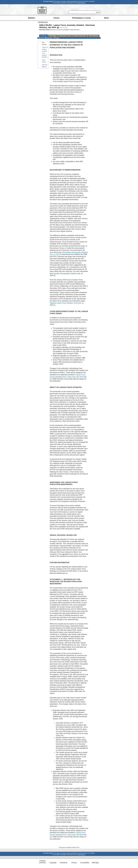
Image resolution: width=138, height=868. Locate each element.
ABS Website (82, 3)
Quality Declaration (62, 28)
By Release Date (43, 22)
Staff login (95, 863)
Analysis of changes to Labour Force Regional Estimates (45, 52)
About (106, 18)
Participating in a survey (81, 18)
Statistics (31, 18)
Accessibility (85, 863)
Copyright (53, 863)
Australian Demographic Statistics (65, 273)
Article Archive (44, 61)
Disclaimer (64, 863)
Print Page (49, 38)
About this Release (45, 66)
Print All (56, 38)
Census (56, 18)
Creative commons (42, 862)
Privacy (74, 863)
